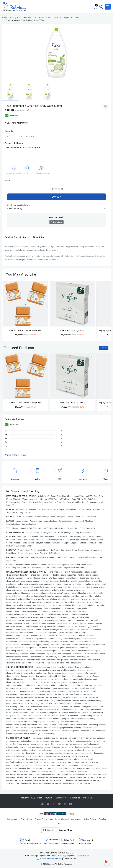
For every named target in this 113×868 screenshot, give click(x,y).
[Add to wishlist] (45, 357)
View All (104, 348)
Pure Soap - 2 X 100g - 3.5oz (72, 330)
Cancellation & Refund (59, 819)
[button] (108, 7)
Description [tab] (39, 237)
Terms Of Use (26, 819)
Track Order (76, 819)
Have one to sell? (57, 217)
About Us (25, 798)
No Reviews (14, 115)
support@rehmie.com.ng (50, 859)
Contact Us (87, 798)
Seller (68, 841)
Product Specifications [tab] (17, 237)
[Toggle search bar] (101, 7)
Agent (86, 841)
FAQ (33, 798)
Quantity (9, 131)
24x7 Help (58, 823)
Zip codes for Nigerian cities (68, 798)
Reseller (102, 819)
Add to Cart (57, 189)
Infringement (13, 819)
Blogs (40, 798)
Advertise (51, 841)
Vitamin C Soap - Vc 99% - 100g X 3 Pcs (26, 330)
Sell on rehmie (56, 222)
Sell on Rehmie (90, 819)
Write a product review (15, 455)
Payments (49, 798)
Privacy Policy (41, 819)
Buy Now (57, 197)
